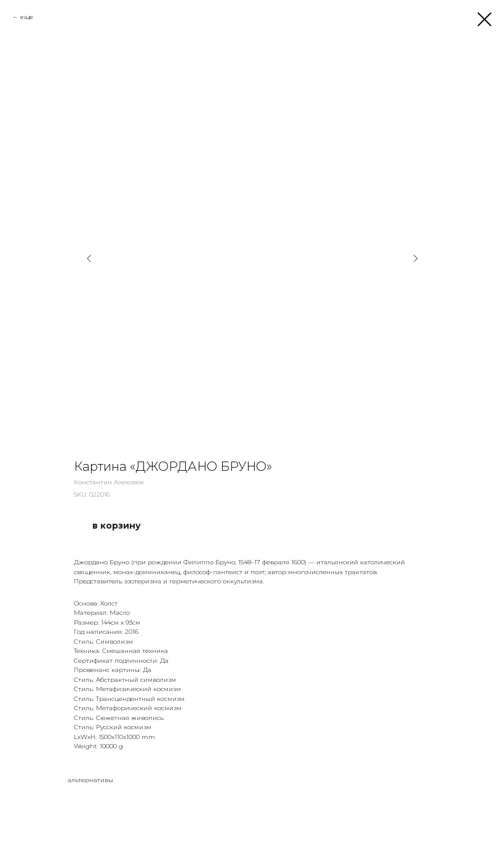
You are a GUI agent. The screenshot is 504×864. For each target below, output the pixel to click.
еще (27, 17)
